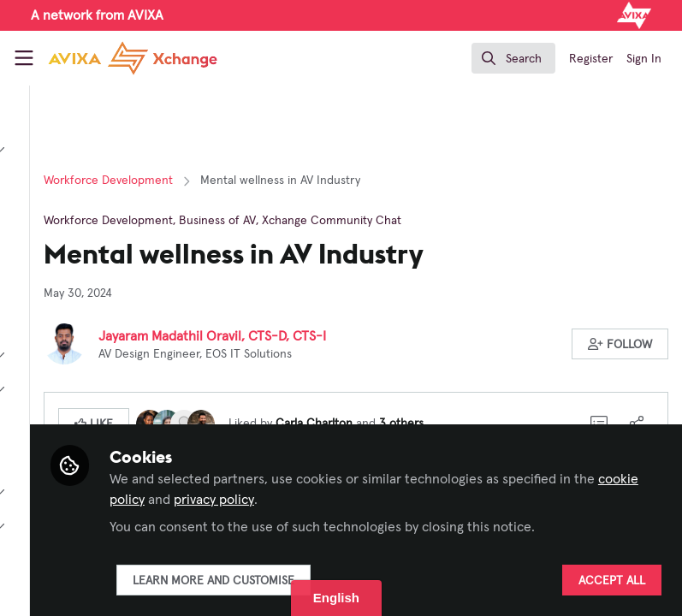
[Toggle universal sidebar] (24, 58)
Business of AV (406, 221)
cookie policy (531, 479)
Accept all (612, 581)
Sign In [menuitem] (644, 59)
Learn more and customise (402, 581)
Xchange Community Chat (521, 221)
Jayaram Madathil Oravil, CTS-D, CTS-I (401, 336)
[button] (621, 344)
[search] (513, 58)
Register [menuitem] (591, 59)
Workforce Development (297, 181)
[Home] (133, 58)
